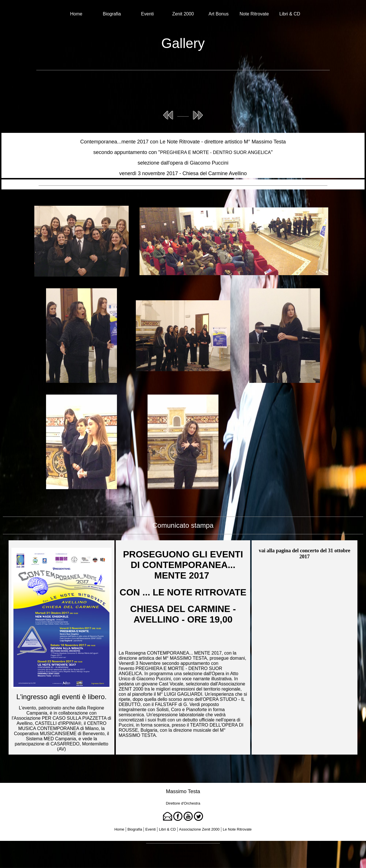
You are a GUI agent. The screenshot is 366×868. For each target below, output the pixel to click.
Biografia (112, 14)
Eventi (147, 14)
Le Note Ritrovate (237, 829)
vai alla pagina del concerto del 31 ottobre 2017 (305, 554)
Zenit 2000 (183, 14)
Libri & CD (290, 14)
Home (76, 14)
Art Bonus (218, 14)
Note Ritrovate (254, 14)
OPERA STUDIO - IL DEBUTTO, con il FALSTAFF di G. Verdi (182, 702)
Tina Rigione (194, 851)
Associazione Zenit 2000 (199, 829)
